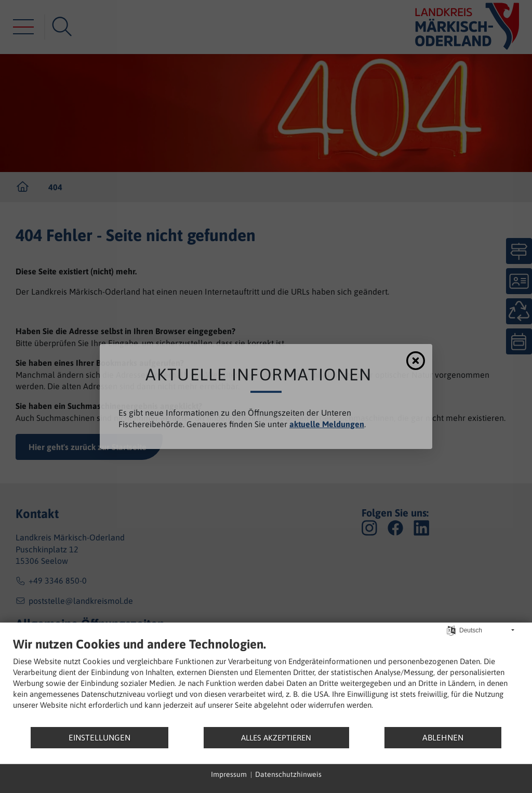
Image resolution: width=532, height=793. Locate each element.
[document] (266, 682)
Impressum (229, 774)
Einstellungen (99, 737)
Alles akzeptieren (276, 738)
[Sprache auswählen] (451, 630)
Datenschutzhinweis (288, 774)
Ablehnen (443, 737)
